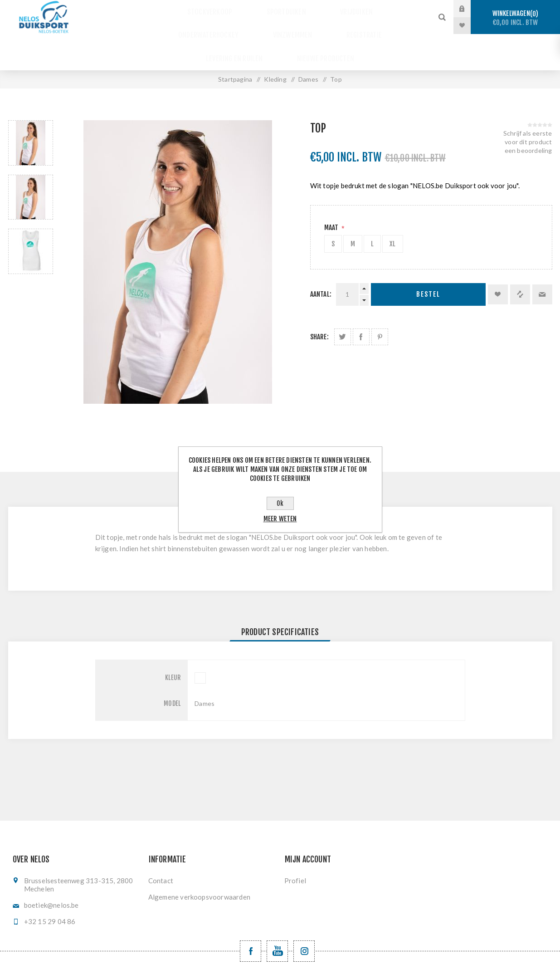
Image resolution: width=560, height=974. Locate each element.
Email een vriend (542, 258)
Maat (332, 191)
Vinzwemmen (166, 26)
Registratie (228, 26)
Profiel (295, 844)
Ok (280, 503)
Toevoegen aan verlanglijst (498, 258)
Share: (319, 301)
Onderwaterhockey (376, 9)
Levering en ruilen (301, 26)
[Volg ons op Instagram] (304, 915)
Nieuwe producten (383, 26)
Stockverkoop (176, 9)
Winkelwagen (515, 18)
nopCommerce (299, 959)
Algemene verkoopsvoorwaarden (200, 861)
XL (392, 208)
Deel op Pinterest (380, 301)
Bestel (428, 258)
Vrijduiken (304, 9)
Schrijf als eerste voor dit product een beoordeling (528, 105)
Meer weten (280, 519)
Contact (161, 844)
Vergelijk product (520, 258)
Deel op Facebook (361, 301)
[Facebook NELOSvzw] (251, 915)
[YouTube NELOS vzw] (277, 915)
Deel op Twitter (343, 301)
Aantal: (321, 258)
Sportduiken (243, 9)
